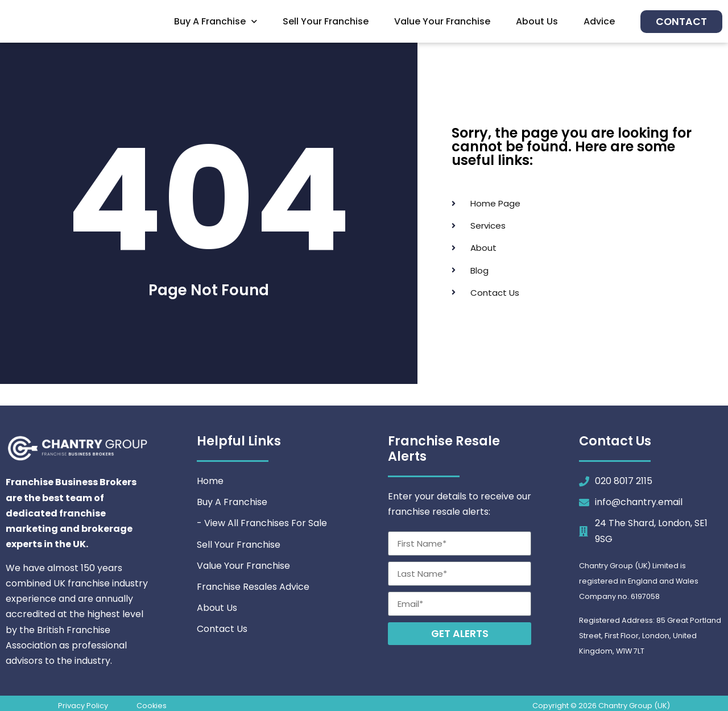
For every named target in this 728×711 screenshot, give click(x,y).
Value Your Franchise (442, 21)
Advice (599, 21)
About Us (537, 21)
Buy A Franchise (216, 21)
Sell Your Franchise (326, 21)
